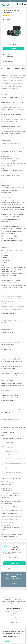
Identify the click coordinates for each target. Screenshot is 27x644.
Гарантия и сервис (6, 602)
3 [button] (13, 39)
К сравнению (7, 20)
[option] (13, 31)
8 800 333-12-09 (22, 1)
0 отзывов (9, 18)
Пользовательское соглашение (9, 597)
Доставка (16, 599)
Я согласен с (14, 567)
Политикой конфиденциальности (10, 636)
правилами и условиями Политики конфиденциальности (15, 568)
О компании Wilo (9, 599)
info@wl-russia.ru (14, 618)
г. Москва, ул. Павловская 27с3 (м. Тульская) (14, 611)
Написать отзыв (16, 18)
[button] (1, 68)
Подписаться (14, 563)
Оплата (20, 599)
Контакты (13, 604)
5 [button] (16, 39)
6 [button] (18, 39)
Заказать (14, 48)
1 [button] (9, 39)
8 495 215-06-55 (15, 1)
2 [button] (11, 39)
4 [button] (14, 39)
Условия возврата (21, 597)
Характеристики (20, 68)
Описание (7, 68)
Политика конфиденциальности (18, 602)
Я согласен (7, 640)
